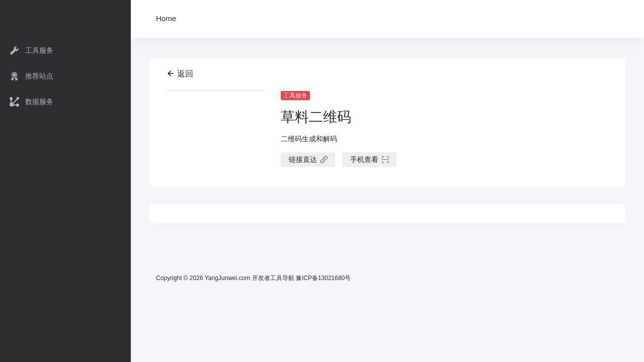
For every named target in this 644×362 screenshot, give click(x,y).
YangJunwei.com (228, 278)
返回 (180, 74)
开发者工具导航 (273, 278)
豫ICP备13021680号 (323, 278)
